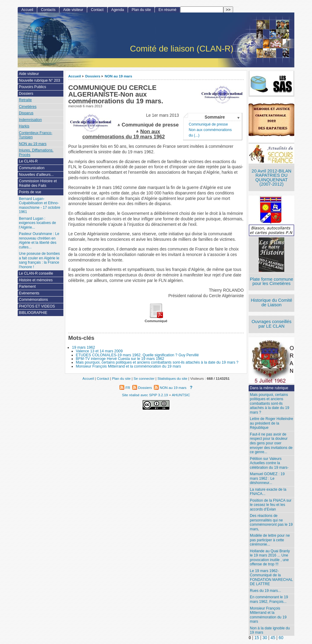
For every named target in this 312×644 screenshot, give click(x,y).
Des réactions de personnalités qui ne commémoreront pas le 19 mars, (271, 522)
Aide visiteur (73, 10)
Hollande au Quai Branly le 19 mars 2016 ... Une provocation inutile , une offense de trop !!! (270, 558)
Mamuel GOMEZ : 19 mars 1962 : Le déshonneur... (267, 478)
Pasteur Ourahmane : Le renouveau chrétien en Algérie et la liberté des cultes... (39, 240)
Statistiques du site (172, 378)
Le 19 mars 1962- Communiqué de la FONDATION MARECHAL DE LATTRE (271, 578)
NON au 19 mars (119, 76)
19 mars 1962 (83, 347)
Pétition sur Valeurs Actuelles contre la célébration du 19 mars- (269, 463)
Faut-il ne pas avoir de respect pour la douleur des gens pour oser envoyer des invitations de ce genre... (271, 443)
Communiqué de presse (208, 124)
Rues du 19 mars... (265, 591)
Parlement (27, 286)
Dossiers (93, 76)
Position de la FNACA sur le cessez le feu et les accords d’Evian (271, 505)
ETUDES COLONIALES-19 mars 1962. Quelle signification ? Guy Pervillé (137, 355)
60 (281, 638)
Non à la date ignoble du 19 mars (270, 630)
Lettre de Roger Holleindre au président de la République (271, 423)
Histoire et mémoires (36, 280)
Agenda (118, 10)
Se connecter (144, 378)
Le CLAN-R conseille (36, 273)
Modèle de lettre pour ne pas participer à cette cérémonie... (270, 540)
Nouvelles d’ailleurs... (36, 175)
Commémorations (33, 300)
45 (273, 638)
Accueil (75, 76)
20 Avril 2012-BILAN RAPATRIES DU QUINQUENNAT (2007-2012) (271, 178)
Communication (32, 168)
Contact (97, 10)
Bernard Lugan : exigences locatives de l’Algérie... (37, 223)
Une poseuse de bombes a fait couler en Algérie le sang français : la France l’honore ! (39, 260)
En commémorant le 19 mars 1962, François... (269, 599)
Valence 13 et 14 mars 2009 (99, 351)
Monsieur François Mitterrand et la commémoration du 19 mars (128, 366)
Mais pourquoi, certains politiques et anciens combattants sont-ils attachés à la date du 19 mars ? (157, 362)
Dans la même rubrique (269, 388)
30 (265, 638)
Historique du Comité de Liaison (271, 302)
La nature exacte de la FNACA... (268, 492)
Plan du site (141, 10)
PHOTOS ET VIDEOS (37, 306)
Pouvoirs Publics (32, 87)
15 (257, 638)
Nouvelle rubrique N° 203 (39, 80)
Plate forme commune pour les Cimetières (271, 281)
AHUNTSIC (181, 395)
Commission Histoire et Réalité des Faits (38, 183)
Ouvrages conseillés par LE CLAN (272, 324)
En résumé (167, 10)
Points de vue (30, 192)
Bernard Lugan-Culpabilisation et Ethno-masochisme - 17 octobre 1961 (40, 205)
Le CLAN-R (28, 161)
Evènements (29, 293)
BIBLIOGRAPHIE (33, 313)
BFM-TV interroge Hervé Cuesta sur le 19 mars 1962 (120, 359)
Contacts (48, 10)
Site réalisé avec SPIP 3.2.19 (145, 395)
